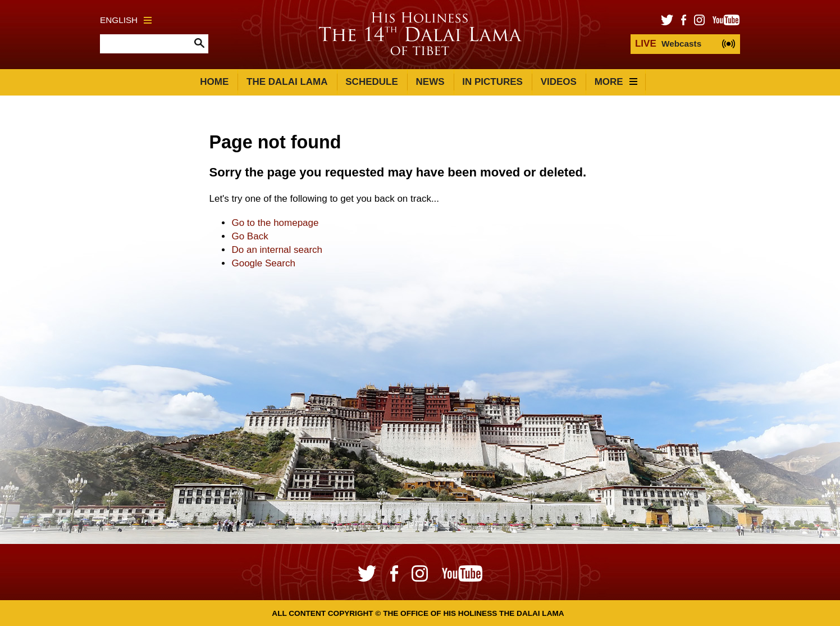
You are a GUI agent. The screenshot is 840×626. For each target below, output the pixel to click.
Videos (559, 82)
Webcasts (668, 44)
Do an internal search (277, 250)
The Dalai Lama (287, 82)
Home (214, 82)
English (126, 20)
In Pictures (492, 82)
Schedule (372, 82)
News (430, 82)
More (616, 82)
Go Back (250, 236)
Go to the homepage (275, 223)
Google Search (263, 263)
